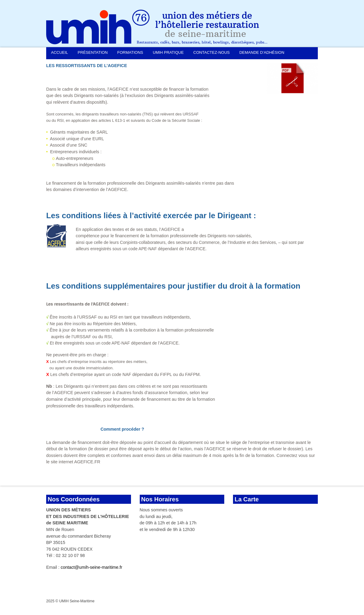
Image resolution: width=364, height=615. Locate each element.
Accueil (59, 52)
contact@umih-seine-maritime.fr (91, 567)
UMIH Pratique (168, 52)
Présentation (93, 52)
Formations (130, 52)
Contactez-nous (212, 52)
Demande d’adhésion (262, 52)
